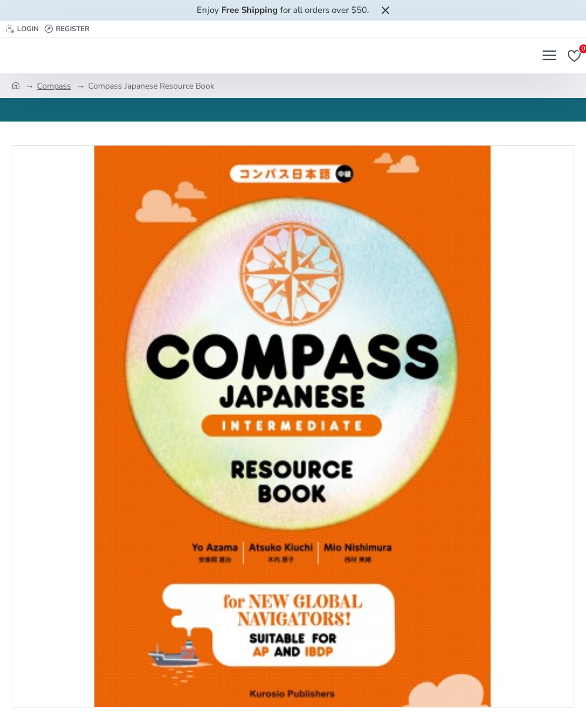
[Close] (385, 10)
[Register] (67, 29)
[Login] (22, 29)
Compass (54, 86)
